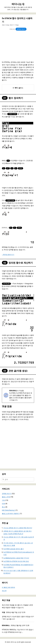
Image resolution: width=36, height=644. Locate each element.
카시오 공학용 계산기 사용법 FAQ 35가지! (18, 527)
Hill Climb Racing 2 (9, 509)
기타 (3, 499)
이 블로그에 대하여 (8, 586)
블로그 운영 (6, 496)
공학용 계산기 (21, 29)
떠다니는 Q (18, 4)
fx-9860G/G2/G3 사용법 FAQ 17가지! (16, 557)
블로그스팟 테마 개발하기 (11, 512)
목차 (16, 88)
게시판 (4, 590)
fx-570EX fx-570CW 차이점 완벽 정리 (16, 560)
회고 (3, 506)
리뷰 (3, 502)
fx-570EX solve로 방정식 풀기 (14, 548)
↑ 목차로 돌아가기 (8, 254)
